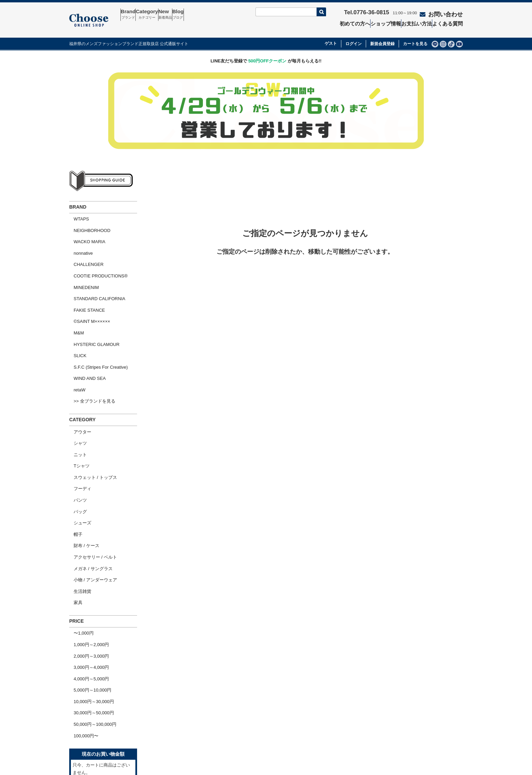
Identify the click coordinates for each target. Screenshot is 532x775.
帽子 (74, 454)
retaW (75, 339)
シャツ (76, 384)
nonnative (79, 234)
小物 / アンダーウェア (91, 489)
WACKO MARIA (85, 225)
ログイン (354, 34)
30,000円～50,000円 (89, 596)
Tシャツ (77, 402)
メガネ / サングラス (89, 481)
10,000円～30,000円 (89, 587)
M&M (74, 295)
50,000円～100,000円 (91, 605)
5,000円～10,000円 (88, 578)
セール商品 (242, 711)
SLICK (76, 313)
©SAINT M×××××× (88, 287)
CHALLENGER (84, 243)
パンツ (76, 428)
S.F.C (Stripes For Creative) (96, 322)
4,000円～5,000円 (87, 570)
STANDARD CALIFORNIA (95, 269)
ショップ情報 (385, 23)
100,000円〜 (82, 613)
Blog (207, 15)
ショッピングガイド (93, 735)
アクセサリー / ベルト (91, 472)
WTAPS (77, 208)
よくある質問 (451, 23)
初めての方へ (353, 23)
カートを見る (415, 34)
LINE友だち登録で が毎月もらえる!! (266, 51)
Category (159, 15)
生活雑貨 (78, 498)
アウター (78, 376)
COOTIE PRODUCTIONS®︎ (96, 252)
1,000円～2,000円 (87, 544)
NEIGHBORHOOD (88, 217)
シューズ (78, 446)
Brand (132, 15)
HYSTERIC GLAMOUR (92, 304)
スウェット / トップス (91, 411)
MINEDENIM (82, 260)
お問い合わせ (442, 12)
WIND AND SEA (85, 331)
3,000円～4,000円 (87, 561)
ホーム (80, 711)
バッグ (76, 437)
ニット (76, 393)
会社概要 (82, 723)
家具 (74, 507)
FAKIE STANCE (85, 278)
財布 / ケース (82, 463)
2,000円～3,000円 (87, 552)
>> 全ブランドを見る (90, 348)
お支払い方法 (418, 23)
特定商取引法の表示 (329, 711)
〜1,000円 (79, 535)
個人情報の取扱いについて (336, 723)
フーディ (78, 419)
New (186, 15)
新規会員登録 (382, 34)
